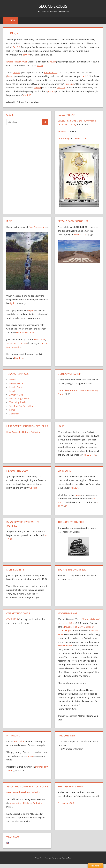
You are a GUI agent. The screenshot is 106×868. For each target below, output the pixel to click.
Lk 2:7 (85, 76)
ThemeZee (66, 858)
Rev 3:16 (19, 358)
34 (11, 343)
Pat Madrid (19, 741)
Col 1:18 (27, 95)
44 (22, 343)
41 (18, 343)
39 (15, 343)
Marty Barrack (65, 646)
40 (95, 455)
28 (44, 339)
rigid (12, 303)
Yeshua (54, 72)
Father (78, 495)
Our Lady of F (64, 390)
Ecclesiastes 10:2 (66, 803)
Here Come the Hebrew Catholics (23, 432)
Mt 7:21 (75, 488)
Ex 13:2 (16, 47)
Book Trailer (81, 138)
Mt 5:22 (38, 339)
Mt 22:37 (30, 332)
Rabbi (47, 72)
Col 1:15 (61, 88)
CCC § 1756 (12, 619)
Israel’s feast (13, 62)
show (30, 756)
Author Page (64, 138)
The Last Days (81, 234)
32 (8, 343)
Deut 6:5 (20, 332)
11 (63, 502)
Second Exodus (53, 6)
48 (25, 343)
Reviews (62, 131)
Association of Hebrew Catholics (26, 803)
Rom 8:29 (70, 84)
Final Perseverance (38, 227)
